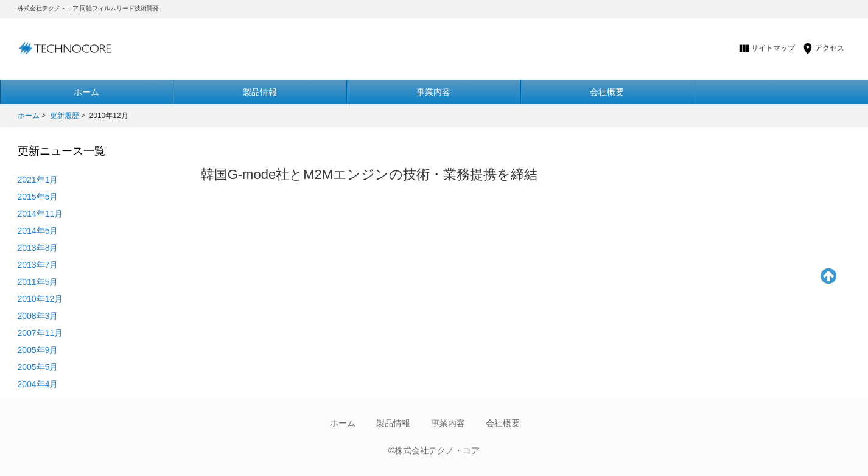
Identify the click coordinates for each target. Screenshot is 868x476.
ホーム (29, 116)
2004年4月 (38, 384)
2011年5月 (38, 282)
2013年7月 (38, 265)
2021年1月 (38, 180)
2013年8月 (38, 248)
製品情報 (260, 92)
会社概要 (607, 92)
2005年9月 (38, 350)
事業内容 (433, 92)
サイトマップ (773, 48)
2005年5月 (38, 367)
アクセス (830, 48)
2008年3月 (38, 316)
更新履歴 (65, 116)
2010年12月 (40, 299)
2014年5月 (38, 231)
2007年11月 (40, 333)
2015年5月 (38, 197)
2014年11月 (40, 214)
